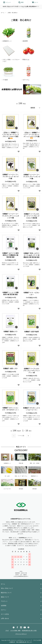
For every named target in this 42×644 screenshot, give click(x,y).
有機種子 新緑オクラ (10, 332)
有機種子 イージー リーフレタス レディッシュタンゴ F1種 (10, 216)
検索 (21, 2)
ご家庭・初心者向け (12, 13)
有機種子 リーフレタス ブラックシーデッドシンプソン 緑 (32, 371)
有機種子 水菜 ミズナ (10, 369)
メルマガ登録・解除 (15, 631)
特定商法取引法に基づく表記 (29, 631)
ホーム (3, 13)
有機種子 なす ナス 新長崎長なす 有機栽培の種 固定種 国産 (10, 255)
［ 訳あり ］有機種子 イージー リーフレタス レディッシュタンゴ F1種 (31, 135)
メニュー (7, 2)
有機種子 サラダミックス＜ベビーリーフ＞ (32, 409)
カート (35, 2)
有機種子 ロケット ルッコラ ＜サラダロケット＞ (10, 409)
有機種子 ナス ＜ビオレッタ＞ (31, 294)
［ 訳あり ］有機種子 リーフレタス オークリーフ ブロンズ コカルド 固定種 (10, 135)
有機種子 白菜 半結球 (31, 332)
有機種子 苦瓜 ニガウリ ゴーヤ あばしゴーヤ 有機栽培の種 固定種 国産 (31, 255)
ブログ (7, 631)
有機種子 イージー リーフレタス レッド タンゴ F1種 (10, 177)
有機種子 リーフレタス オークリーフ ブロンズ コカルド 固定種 (32, 216)
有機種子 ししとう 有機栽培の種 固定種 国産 (10, 293)
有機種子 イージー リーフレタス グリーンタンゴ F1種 (32, 177)
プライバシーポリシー (21, 634)
